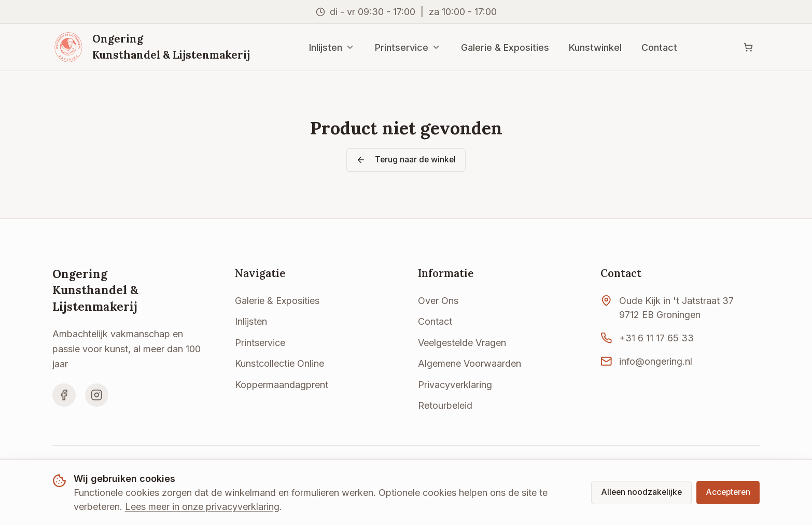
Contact (659, 47)
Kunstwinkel (595, 47)
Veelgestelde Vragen (462, 343)
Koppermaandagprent (282, 385)
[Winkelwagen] (748, 47)
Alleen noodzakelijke (641, 492)
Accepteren (728, 492)
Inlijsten (332, 47)
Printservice (408, 47)
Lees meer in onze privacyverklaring (202, 507)
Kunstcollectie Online (279, 363)
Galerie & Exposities (505, 47)
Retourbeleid (445, 405)
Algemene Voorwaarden (470, 363)
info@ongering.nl (656, 361)
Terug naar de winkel (406, 160)
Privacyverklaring (455, 385)
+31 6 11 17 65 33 (656, 338)
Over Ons (438, 301)
